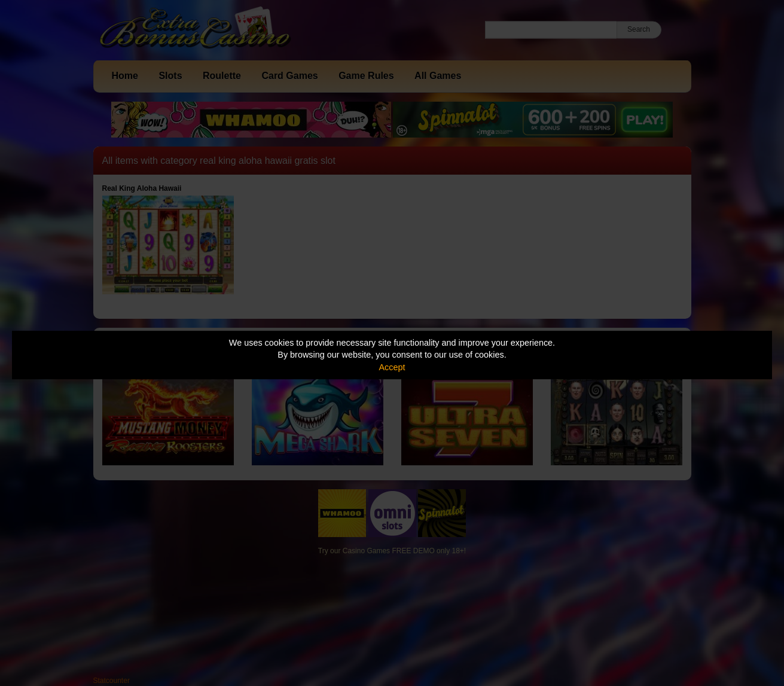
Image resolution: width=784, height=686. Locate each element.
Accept (392, 367)
